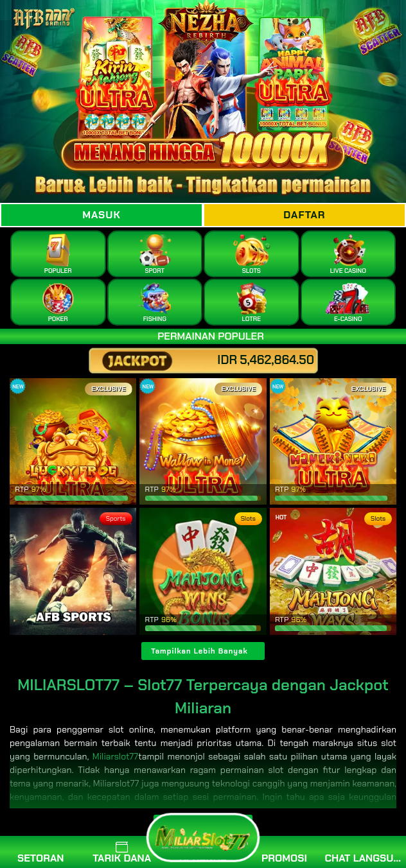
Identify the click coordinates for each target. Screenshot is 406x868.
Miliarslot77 (116, 756)
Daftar (304, 215)
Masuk (101, 215)
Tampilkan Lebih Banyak (199, 651)
